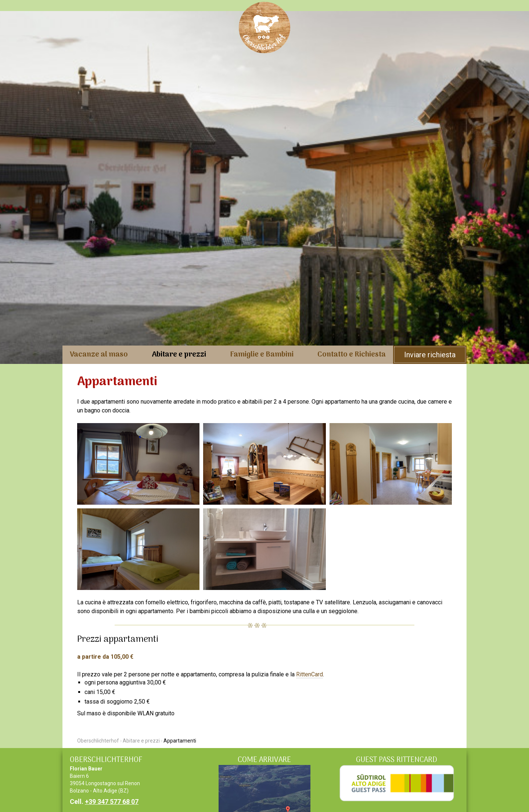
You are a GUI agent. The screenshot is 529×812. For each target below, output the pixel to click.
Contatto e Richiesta (352, 355)
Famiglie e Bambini (262, 355)
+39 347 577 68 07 (112, 802)
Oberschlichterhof (98, 741)
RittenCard (310, 674)
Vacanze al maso (99, 355)
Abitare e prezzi (179, 355)
